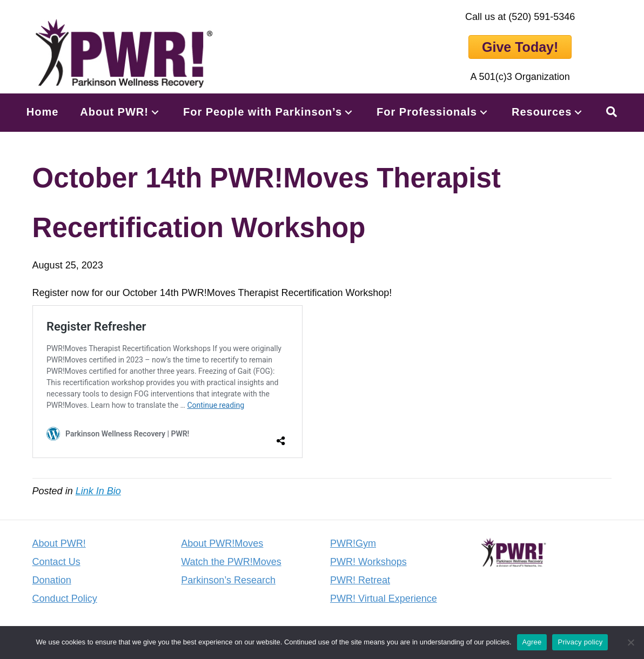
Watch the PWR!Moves (231, 562)
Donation (52, 580)
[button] (155, 112)
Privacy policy (580, 642)
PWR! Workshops (368, 562)
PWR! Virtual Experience (384, 599)
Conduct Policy (65, 599)
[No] (630, 642)
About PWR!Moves (222, 543)
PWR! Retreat (360, 580)
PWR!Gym (353, 543)
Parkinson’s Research (228, 580)
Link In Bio (98, 491)
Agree (532, 642)
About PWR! (59, 543)
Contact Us (56, 562)
